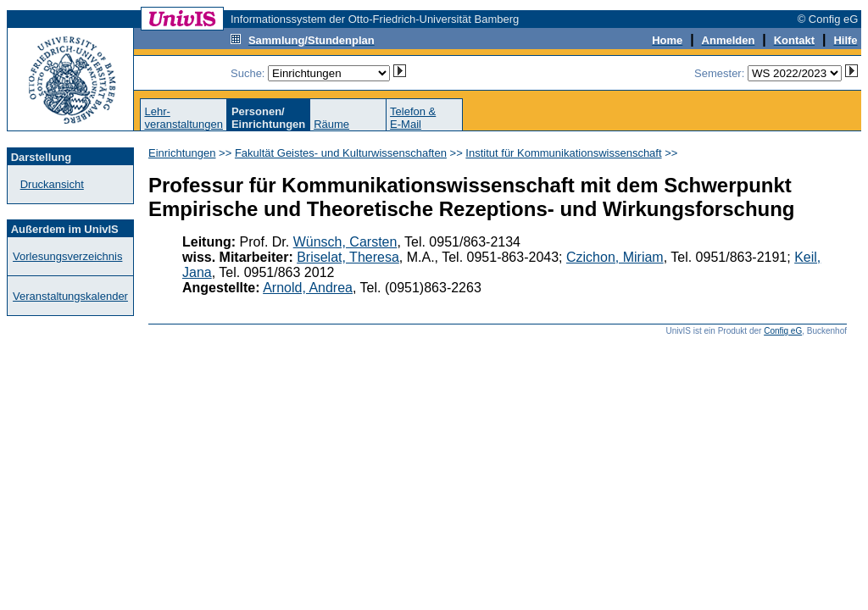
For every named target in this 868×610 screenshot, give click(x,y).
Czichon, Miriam (615, 257)
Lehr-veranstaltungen (184, 118)
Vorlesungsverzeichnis (67, 256)
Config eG (783, 331)
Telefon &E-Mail (413, 118)
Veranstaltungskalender (70, 296)
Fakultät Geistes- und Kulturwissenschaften (341, 153)
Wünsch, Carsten (345, 242)
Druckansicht (52, 184)
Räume (331, 124)
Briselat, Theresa (348, 257)
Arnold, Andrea (308, 288)
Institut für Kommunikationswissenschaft (563, 153)
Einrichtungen (182, 153)
